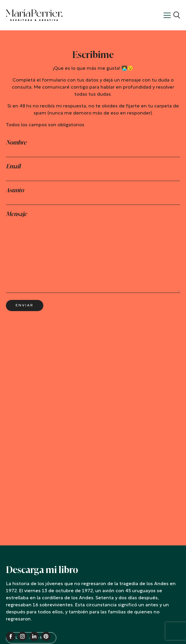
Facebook (11, 636)
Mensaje (16, 214)
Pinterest (46, 636)
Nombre (16, 142)
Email (13, 166)
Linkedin (34, 636)
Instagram (22, 636)
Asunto (15, 190)
